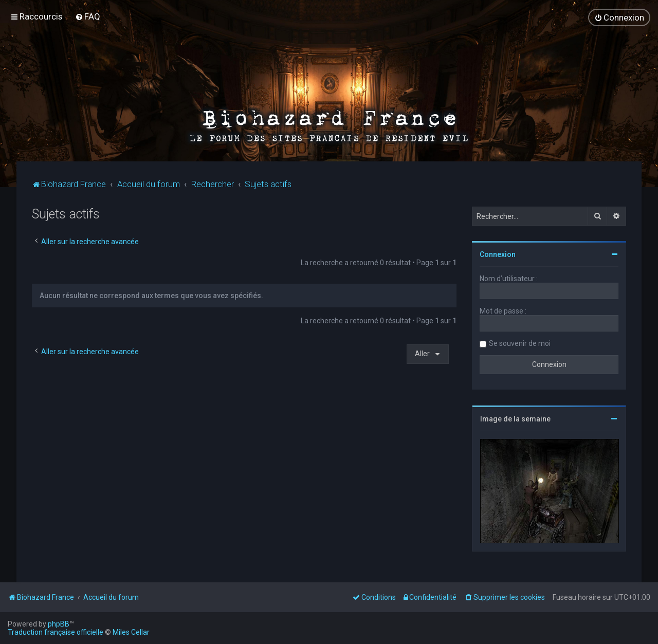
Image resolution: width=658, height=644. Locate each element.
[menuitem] (88, 16)
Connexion (498, 254)
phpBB (59, 624)
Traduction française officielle (56, 632)
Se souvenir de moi (520, 343)
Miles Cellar (131, 632)
